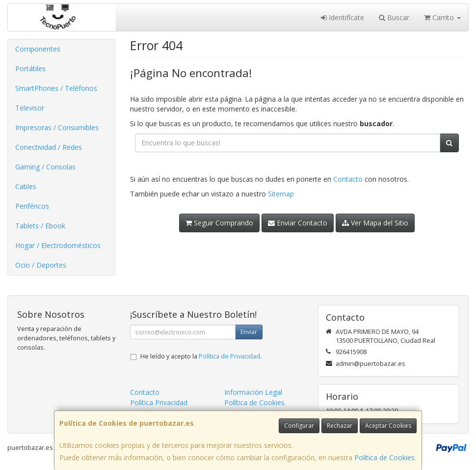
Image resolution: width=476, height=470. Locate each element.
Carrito (442, 17)
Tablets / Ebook (40, 226)
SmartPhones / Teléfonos (56, 88)
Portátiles (30, 69)
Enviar (249, 332)
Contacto (348, 179)
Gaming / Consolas (45, 167)
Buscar (394, 17)
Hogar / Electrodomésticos (58, 245)
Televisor (30, 108)
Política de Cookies (384, 457)
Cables (26, 186)
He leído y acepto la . (201, 356)
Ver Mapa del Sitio (375, 223)
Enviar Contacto (298, 223)
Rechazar (340, 426)
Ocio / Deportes (41, 265)
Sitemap (281, 194)
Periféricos (32, 206)
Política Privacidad (159, 402)
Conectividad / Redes (49, 147)
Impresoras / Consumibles (57, 127)
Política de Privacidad (229, 356)
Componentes (38, 49)
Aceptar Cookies (388, 426)
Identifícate (343, 17)
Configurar (299, 426)
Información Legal (253, 392)
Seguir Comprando (219, 223)
